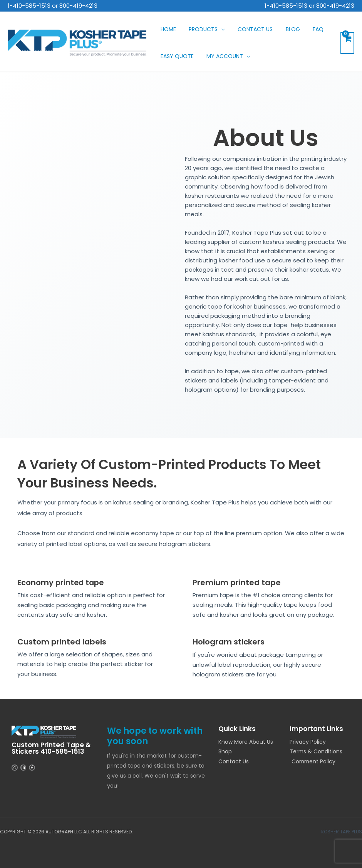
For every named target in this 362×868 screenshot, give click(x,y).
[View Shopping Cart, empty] (347, 43)
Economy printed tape (62, 583)
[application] (214, 29)
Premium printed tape (237, 583)
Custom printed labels (62, 641)
